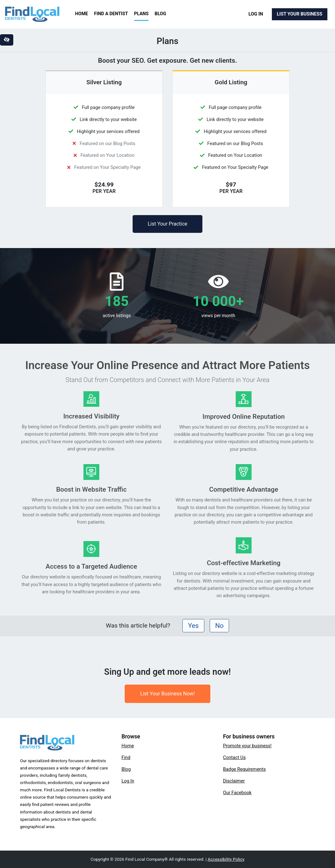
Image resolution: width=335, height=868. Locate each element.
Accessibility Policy (226, 859)
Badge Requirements (244, 769)
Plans (141, 14)
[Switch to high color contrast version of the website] (7, 40)
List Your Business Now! (167, 694)
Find (126, 757)
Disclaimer (234, 781)
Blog (161, 14)
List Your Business (300, 14)
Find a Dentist (111, 14)
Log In (256, 14)
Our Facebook (237, 793)
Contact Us (234, 757)
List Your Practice (168, 224)
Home (82, 14)
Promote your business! (247, 746)
